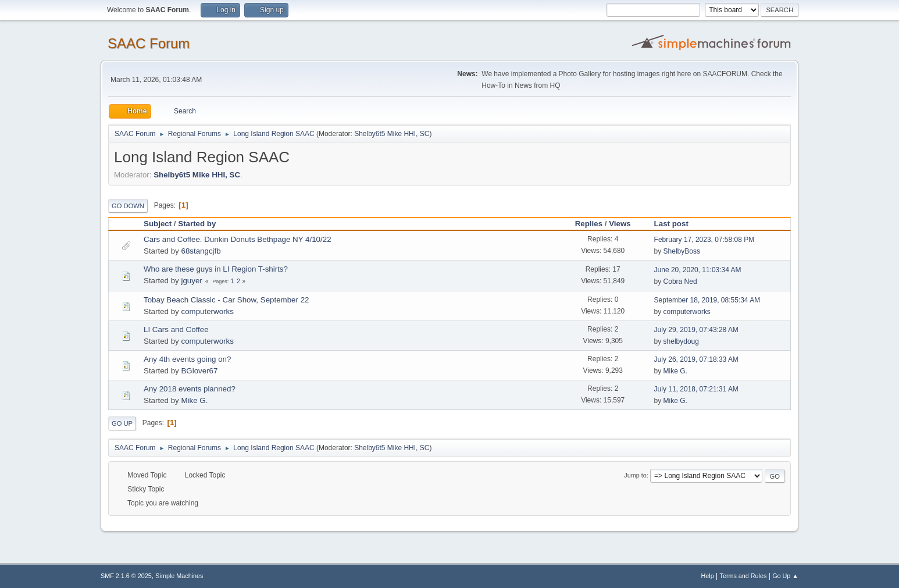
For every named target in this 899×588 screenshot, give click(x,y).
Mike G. (675, 371)
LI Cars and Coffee (176, 329)
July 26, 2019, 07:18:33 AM (696, 359)
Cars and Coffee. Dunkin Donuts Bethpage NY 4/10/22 (238, 239)
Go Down (128, 206)
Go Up (122, 423)
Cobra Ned (680, 281)
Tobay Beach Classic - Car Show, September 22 (226, 300)
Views (620, 224)
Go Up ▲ (785, 576)
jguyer (191, 281)
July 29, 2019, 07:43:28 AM (696, 330)
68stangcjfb (201, 251)
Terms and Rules (743, 576)
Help (708, 576)
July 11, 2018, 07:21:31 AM (696, 389)
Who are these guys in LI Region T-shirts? (216, 269)
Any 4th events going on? (187, 359)
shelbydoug (681, 341)
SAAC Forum (149, 43)
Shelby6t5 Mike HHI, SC (392, 134)
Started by (197, 224)
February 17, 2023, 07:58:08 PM (704, 240)
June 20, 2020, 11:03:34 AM (698, 270)
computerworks (207, 311)
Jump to (635, 475)
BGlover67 (199, 371)
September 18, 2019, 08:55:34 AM (707, 300)
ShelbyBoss (682, 251)
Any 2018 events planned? (190, 389)
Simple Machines (179, 576)
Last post (677, 224)
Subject (158, 224)
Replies (589, 224)
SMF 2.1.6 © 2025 (126, 576)
